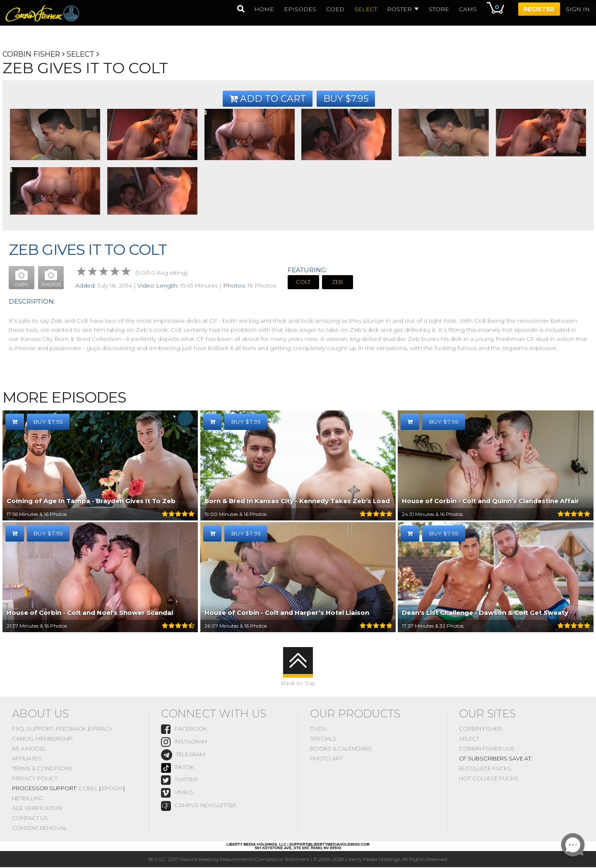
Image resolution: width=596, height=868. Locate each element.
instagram (184, 743)
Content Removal (40, 828)
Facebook (184, 730)
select (365, 9)
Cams (467, 9)
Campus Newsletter (199, 806)
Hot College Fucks (489, 779)
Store (439, 9)
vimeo (177, 794)
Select (83, 54)
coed (335, 9)
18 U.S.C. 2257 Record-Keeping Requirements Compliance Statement (229, 860)
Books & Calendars (341, 749)
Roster (403, 9)
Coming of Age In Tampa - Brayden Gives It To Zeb (91, 501)
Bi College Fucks (485, 769)
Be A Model (29, 749)
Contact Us (30, 818)
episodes (300, 9)
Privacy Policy (35, 779)
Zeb (338, 282)
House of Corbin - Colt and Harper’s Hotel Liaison (287, 613)
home (264, 9)
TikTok (178, 768)
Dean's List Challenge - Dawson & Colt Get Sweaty (485, 613)
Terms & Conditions (42, 769)
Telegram (183, 756)
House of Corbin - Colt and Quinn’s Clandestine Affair (490, 501)
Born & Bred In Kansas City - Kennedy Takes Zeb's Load (297, 501)
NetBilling (28, 798)
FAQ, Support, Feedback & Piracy (62, 729)
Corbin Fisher (32, 54)
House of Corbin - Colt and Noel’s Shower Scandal (90, 613)
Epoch (112, 789)
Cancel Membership (42, 739)
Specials (323, 739)
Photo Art (326, 759)
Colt (304, 282)
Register (539, 9)
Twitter (179, 780)
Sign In (578, 9)
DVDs (318, 729)
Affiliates (27, 759)
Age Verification (37, 808)
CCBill (88, 789)
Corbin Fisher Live (487, 749)
